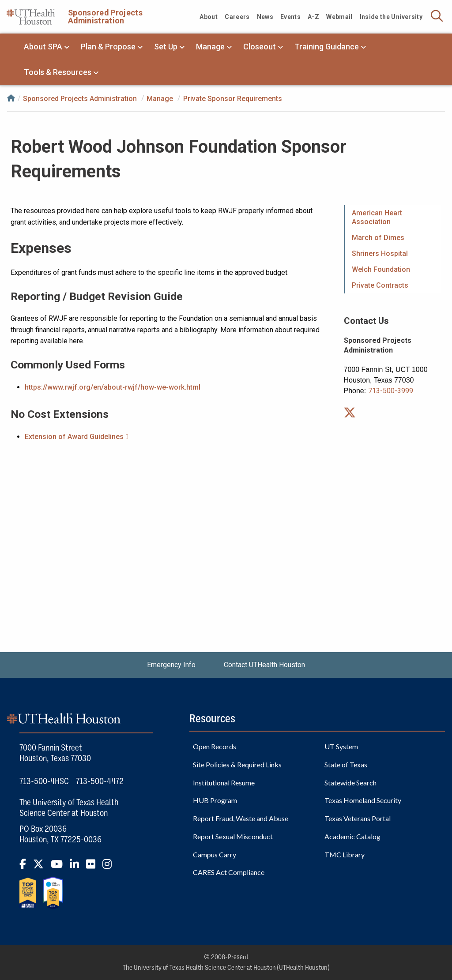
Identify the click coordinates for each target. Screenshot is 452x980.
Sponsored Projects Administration (105, 17)
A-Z (313, 17)
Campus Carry (215, 854)
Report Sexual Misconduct (233, 836)
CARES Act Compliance (229, 872)
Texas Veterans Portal (358, 818)
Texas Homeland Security (363, 800)
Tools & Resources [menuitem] (58, 72)
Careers (237, 17)
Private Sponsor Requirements (233, 98)
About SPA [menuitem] (43, 47)
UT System (341, 746)
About (209, 17)
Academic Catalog (352, 836)
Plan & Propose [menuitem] (108, 47)
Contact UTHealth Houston (264, 665)
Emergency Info (171, 665)
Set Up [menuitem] (166, 47)
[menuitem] (393, 218)
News (265, 17)
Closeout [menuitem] (260, 47)
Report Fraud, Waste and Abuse (241, 818)
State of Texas (346, 764)
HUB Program (215, 800)
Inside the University (391, 17)
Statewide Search (350, 783)
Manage (160, 98)
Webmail (339, 17)
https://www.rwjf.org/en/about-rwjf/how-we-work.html (113, 387)
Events (290, 17)
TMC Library (345, 854)
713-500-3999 (391, 391)
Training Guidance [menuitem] (327, 47)
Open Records (215, 746)
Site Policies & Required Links (237, 764)
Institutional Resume (224, 783)
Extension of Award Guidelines (74, 437)
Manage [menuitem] (210, 47)
